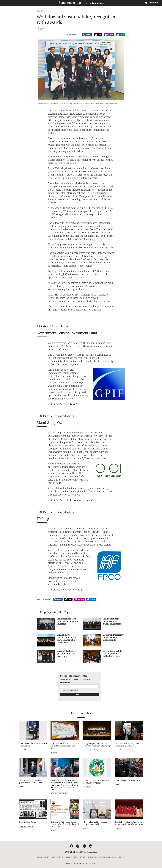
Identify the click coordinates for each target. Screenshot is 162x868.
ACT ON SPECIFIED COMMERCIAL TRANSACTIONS (102, 857)
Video (53, 831)
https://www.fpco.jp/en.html (68, 590)
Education (118, 828)
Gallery (117, 785)
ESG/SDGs (41, 29)
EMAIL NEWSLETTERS (43, 857)
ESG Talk (22, 787)
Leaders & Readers (25, 750)
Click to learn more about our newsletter (75, 679)
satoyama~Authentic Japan (92, 750)
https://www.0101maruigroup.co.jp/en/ (73, 500)
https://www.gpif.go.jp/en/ (67, 404)
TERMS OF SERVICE (79, 857)
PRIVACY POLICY (66, 857)
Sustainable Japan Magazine (60, 794)
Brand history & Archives (26, 826)
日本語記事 (87, 787)
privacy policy (75, 691)
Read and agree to (69, 691)
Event (85, 828)
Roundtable (119, 750)
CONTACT (55, 857)
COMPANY (122, 857)
